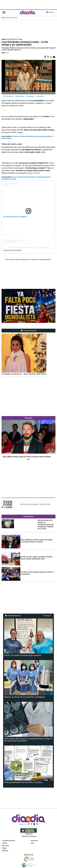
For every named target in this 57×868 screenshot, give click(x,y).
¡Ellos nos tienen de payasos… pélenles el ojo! (35, 504)
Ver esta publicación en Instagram (15, 217)
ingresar (50, 12)
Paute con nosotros (29, 836)
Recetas (5, 851)
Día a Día (6, 846)
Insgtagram (30, 96)
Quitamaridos (20, 96)
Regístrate (29, 834)
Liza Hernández (8, 96)
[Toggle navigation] (4, 12)
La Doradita (40, 96)
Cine (32, 843)
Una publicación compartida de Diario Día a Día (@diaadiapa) (28, 247)
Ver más (47, 616)
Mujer (4, 848)
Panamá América (9, 841)
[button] (6, 440)
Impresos (34, 841)
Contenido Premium (29, 331)
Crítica (5, 843)
